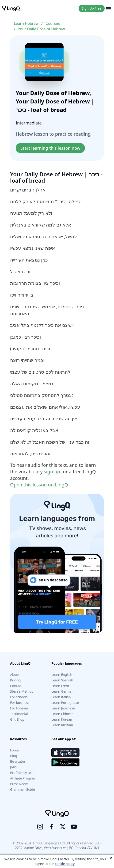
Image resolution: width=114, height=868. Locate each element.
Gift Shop (17, 719)
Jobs (13, 767)
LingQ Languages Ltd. (49, 843)
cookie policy (65, 864)
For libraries (19, 708)
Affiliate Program (23, 778)
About (15, 675)
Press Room (19, 784)
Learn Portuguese (65, 703)
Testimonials (20, 714)
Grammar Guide (23, 789)
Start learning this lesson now (50, 148)
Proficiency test (22, 773)
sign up (52, 472)
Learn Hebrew (26, 23)
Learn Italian (61, 697)
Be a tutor (18, 761)
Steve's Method (22, 691)
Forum (15, 750)
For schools (19, 697)
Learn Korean (62, 719)
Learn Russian (62, 725)
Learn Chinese (62, 714)
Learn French (61, 686)
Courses (53, 23)
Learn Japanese (63, 708)
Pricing (15, 680)
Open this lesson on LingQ (39, 485)
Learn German (63, 691)
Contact (16, 686)
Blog (14, 756)
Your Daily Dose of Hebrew (42, 29)
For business (20, 703)
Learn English (62, 675)
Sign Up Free (92, 8)
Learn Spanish (62, 680)
